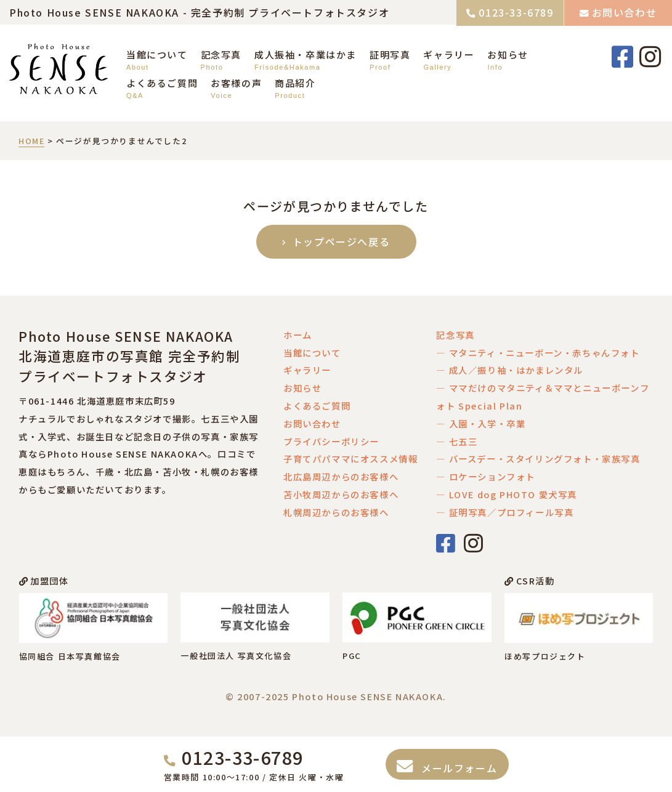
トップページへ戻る (342, 241)
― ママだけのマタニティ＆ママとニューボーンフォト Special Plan (543, 397)
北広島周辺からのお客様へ (341, 476)
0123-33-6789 (516, 12)
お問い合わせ (625, 12)
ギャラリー (449, 55)
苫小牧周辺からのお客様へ (341, 494)
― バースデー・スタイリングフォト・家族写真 (538, 459)
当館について (157, 55)
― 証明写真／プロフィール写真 (505, 512)
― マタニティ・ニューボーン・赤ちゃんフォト (538, 353)
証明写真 (390, 55)
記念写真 (221, 55)
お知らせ (508, 55)
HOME (31, 141)
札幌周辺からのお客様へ (336, 512)
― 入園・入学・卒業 (481, 423)
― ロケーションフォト (486, 476)
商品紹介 (295, 83)
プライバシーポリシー (331, 441)
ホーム (298, 335)
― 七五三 (457, 441)
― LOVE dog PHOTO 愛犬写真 (507, 494)
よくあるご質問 (162, 83)
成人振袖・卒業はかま (306, 55)
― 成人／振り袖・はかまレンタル (510, 370)
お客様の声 (236, 83)
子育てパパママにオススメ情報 (350, 459)
